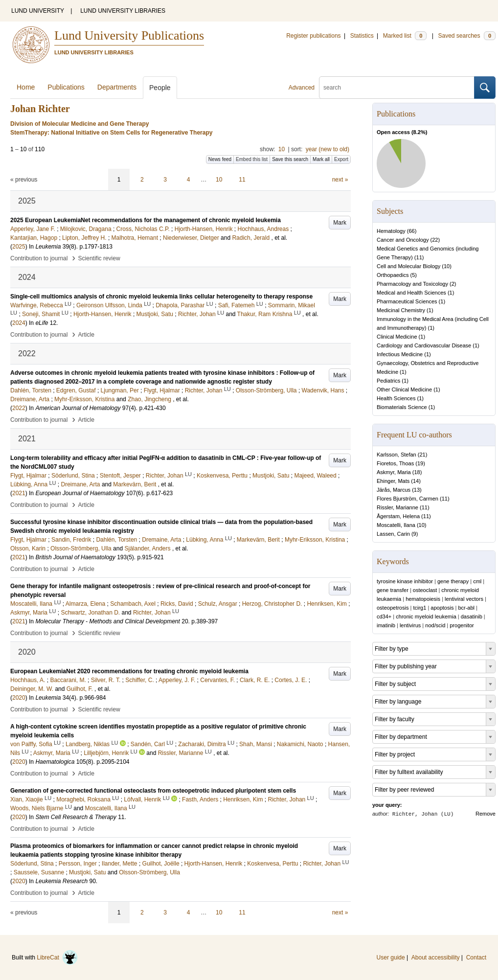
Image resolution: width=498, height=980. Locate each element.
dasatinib (472, 616)
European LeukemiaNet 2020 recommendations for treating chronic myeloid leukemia (129, 671)
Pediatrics (388, 381)
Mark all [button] (321, 159)
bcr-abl (466, 608)
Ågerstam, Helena (398, 516)
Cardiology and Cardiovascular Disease (424, 345)
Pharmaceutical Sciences (407, 301)
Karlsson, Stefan (396, 455)
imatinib (386, 625)
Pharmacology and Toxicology (412, 284)
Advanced (302, 88)
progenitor (462, 625)
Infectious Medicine (400, 354)
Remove (486, 814)
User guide (391, 957)
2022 (19, 408)
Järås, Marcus (394, 490)
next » (340, 180)
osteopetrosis (393, 608)
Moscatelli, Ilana (396, 525)
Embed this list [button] (252, 159)
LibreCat (57, 957)
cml (477, 581)
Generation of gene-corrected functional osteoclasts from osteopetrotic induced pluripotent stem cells (153, 791)
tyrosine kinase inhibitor (405, 581)
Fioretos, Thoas (395, 463)
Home (26, 87)
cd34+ (384, 616)
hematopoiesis (423, 599)
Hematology (391, 231)
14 (416, 481)
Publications (66, 87)
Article (86, 335)
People (160, 88)
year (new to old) (328, 149)
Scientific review (99, 258)
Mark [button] (340, 223)
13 (417, 490)
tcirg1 (419, 608)
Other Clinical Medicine (404, 389)
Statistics (362, 36)
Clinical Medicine (397, 337)
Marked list (405, 36)
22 (435, 240)
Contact (476, 957)
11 (242, 180)
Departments (117, 87)
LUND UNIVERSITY (38, 11)
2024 (19, 323)
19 (420, 463)
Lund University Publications (129, 35)
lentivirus (410, 625)
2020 (19, 698)
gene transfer (393, 590)
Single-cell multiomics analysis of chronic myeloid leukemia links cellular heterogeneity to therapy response (161, 296)
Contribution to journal (39, 258)
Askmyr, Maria (394, 472)
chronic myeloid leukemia (426, 616)
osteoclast (425, 590)
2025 (19, 247)
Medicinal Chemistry (401, 310)
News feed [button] (220, 159)
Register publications (313, 36)
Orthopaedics (393, 275)
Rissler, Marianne (397, 507)
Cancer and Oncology (403, 240)
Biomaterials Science (402, 407)
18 (417, 472)
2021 (19, 493)
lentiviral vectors (464, 599)
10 (282, 149)
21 (422, 455)
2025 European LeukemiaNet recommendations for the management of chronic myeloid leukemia (146, 220)
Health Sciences (396, 398)
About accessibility (436, 957)
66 (411, 231)
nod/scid (435, 625)
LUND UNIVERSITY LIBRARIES (123, 11)
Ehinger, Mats (393, 481)
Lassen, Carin (393, 534)
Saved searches (467, 36)
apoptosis (442, 608)
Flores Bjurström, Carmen (407, 499)
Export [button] (341, 159)
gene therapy (453, 581)
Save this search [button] (290, 159)
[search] (397, 88)
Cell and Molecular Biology (408, 266)
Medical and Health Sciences (411, 293)
